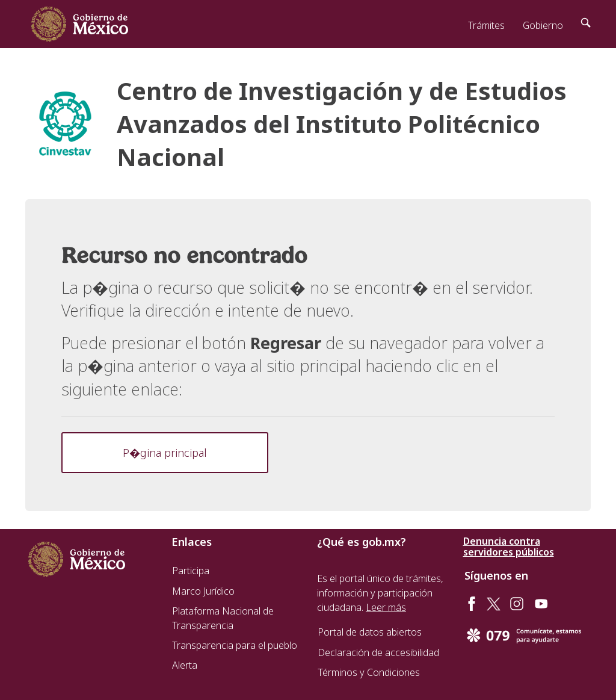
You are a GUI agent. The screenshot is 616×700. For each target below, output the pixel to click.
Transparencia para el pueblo (235, 645)
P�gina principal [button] (165, 453)
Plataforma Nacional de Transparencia (223, 618)
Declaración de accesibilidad (378, 652)
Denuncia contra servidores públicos (509, 547)
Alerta (185, 665)
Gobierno (543, 25)
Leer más (386, 607)
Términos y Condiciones (369, 672)
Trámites (486, 25)
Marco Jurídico (203, 591)
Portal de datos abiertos (370, 632)
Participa (191, 571)
